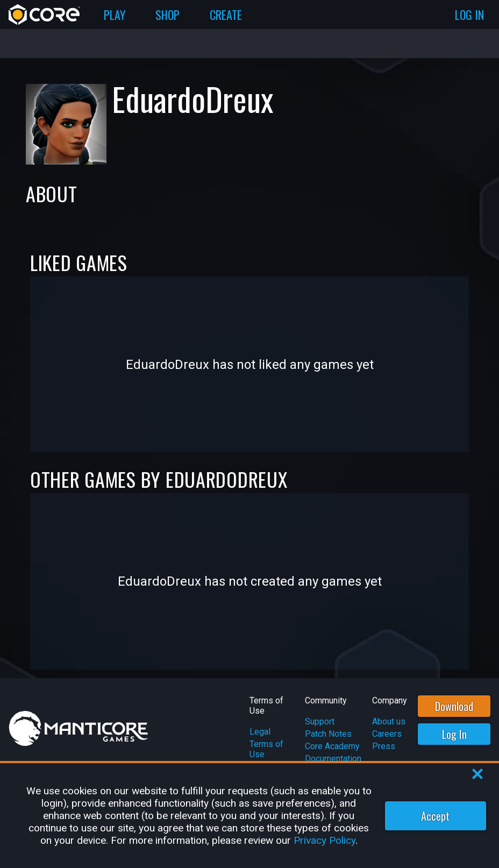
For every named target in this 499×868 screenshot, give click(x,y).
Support (320, 721)
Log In (454, 734)
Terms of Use (266, 749)
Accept (435, 816)
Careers (387, 734)
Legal (260, 732)
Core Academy (332, 746)
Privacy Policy (325, 840)
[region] (249, 816)
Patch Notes (328, 734)
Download (454, 706)
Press (384, 746)
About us (389, 721)
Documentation (333, 759)
